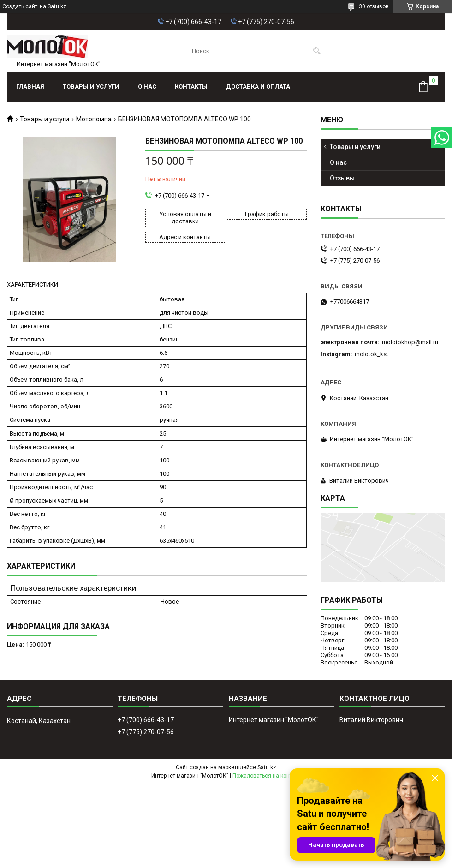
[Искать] (317, 51)
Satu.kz (267, 767)
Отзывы (342, 178)
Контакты (191, 87)
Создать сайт (20, 6)
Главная (30, 87)
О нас (147, 87)
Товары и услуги (91, 87)
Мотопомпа (94, 119)
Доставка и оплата (258, 87)
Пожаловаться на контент (267, 776)
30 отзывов (374, 6)
